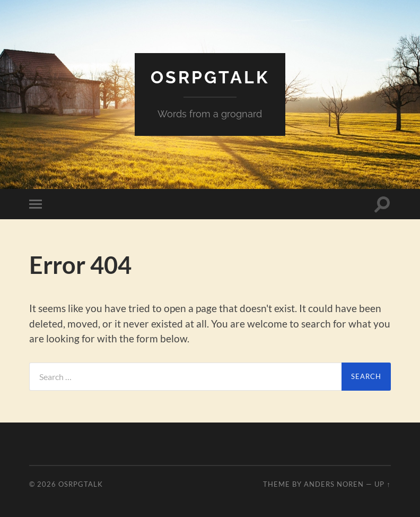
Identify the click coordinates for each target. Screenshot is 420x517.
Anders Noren (334, 484)
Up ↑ (382, 484)
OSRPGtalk (210, 77)
